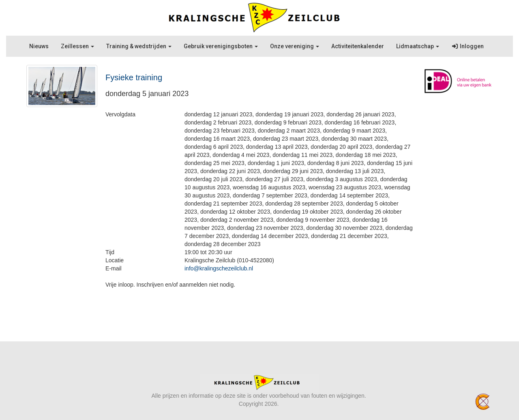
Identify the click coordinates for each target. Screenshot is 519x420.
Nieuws (39, 46)
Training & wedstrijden (139, 46)
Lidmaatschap (418, 46)
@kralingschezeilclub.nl (219, 268)
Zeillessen (77, 46)
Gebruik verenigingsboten (221, 46)
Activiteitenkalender (358, 46)
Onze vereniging (295, 46)
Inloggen (468, 46)
